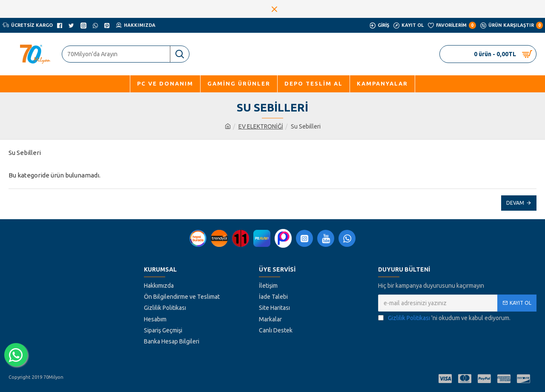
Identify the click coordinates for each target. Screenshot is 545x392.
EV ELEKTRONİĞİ (261, 126)
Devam (515, 203)
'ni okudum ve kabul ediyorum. (444, 318)
